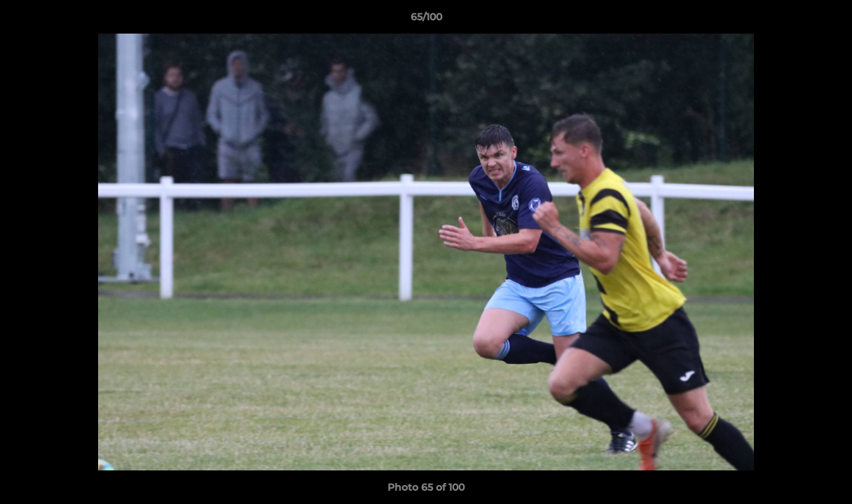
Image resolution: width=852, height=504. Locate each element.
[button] (827, 20)
